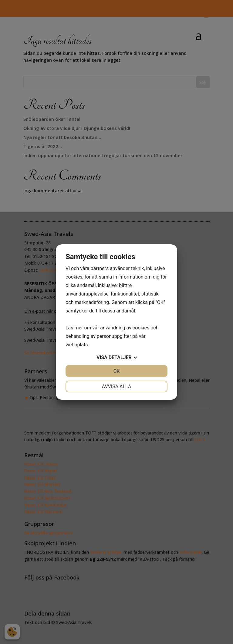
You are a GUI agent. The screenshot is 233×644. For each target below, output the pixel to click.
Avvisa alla (117, 386)
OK (116, 371)
